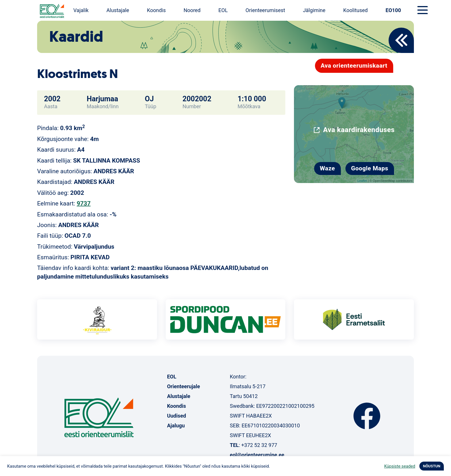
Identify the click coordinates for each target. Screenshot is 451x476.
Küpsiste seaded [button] (400, 466)
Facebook (367, 416)
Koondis (156, 10)
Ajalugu (176, 425)
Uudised (177, 416)
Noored (192, 10)
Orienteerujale (184, 386)
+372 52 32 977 (259, 445)
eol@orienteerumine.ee (257, 455)
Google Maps (370, 168)
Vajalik (81, 10)
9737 (84, 203)
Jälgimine (314, 10)
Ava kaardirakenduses (359, 130)
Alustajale (118, 10)
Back (401, 40)
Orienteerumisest (265, 10)
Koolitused (355, 10)
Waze (327, 168)
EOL (223, 10)
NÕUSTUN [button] (432, 466)
